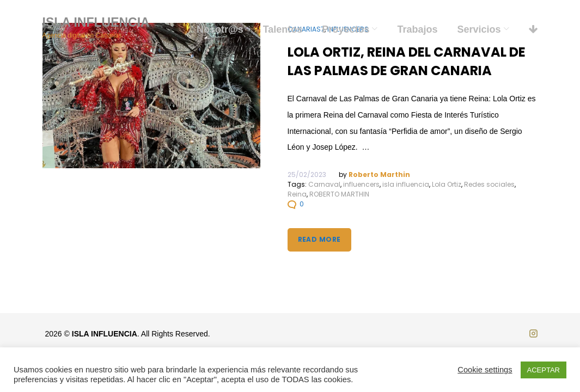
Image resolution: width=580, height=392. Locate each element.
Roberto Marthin (379, 174)
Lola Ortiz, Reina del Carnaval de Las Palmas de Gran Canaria (407, 61)
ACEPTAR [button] (544, 370)
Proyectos (346, 29)
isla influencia (406, 184)
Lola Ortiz (447, 184)
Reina (297, 194)
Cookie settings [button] (485, 370)
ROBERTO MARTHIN (339, 194)
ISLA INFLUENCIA (96, 22)
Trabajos (417, 29)
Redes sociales (489, 184)
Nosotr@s (220, 29)
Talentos (283, 29)
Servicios (479, 29)
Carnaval (324, 184)
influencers (361, 184)
